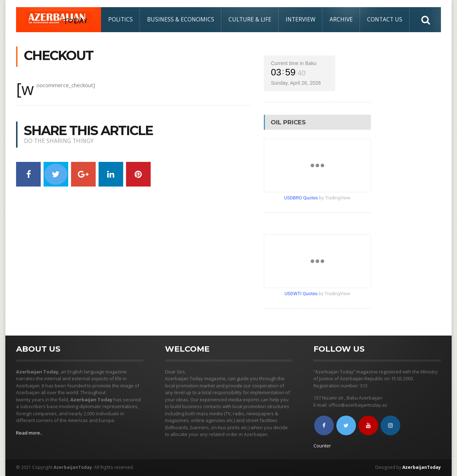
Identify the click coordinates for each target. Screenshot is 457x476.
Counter (322, 446)
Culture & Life (250, 19)
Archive (341, 19)
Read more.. (29, 433)
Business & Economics (181, 19)
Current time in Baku (294, 63)
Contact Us (385, 19)
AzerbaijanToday (422, 467)
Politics (120, 19)
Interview (300, 19)
